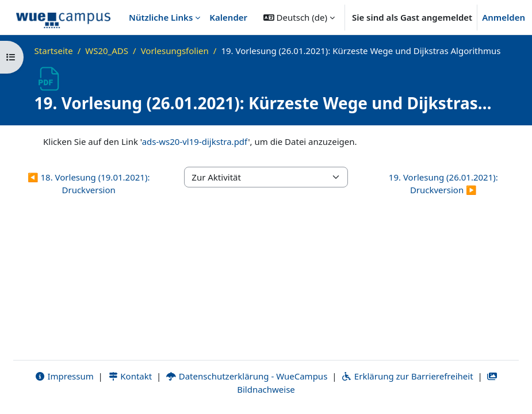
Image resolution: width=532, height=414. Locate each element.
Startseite (54, 51)
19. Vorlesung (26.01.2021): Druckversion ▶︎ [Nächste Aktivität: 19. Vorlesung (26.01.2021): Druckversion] (443, 184)
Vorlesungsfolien (175, 51)
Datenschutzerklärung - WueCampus (246, 376)
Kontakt (130, 376)
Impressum (64, 376)
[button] (299, 17)
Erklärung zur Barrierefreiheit (407, 376)
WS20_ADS (107, 51)
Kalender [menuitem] (228, 17)
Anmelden (504, 17)
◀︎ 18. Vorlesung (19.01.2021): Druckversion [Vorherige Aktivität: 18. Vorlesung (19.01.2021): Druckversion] (89, 184)
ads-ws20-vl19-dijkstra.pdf (195, 141)
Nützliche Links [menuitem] (161, 17)
